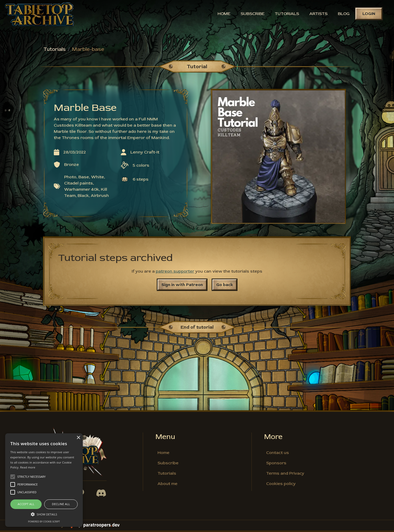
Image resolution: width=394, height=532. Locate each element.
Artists (317, 14)
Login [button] (367, 14)
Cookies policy (281, 485)
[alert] (44, 480)
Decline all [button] (61, 504)
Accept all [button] (26, 504)
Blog (342, 14)
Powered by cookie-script (44, 522)
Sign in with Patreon (182, 286)
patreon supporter (175, 273)
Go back (225, 286)
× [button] (78, 438)
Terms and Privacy (285, 475)
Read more (28, 467)
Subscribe (251, 14)
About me (168, 485)
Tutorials (286, 14)
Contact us (278, 454)
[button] (44, 514)
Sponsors (276, 465)
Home (223, 14)
